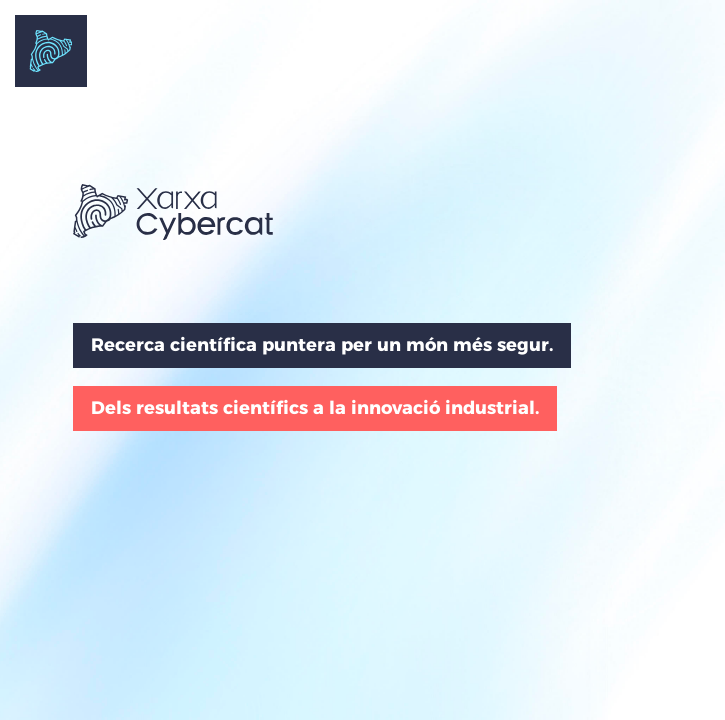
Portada (51, 51)
